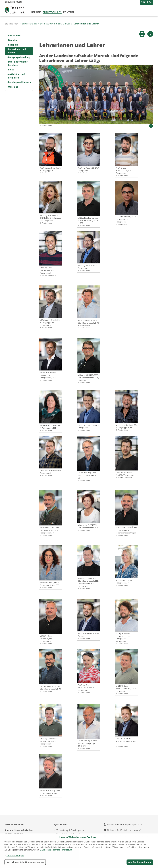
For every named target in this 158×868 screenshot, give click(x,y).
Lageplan (13, 45)
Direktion (13, 40)
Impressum (67, 850)
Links (11, 70)
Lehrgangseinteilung (19, 57)
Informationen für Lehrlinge (18, 63)
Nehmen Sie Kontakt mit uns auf (123, 830)
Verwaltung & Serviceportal (70, 830)
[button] (14, 856)
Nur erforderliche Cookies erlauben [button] (25, 862)
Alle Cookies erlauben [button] (140, 862)
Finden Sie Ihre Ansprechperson (123, 824)
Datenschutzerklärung (50, 850)
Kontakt (69, 12)
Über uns (35, 12)
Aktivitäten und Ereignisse (17, 76)
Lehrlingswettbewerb (20, 82)
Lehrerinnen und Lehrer (85, 24)
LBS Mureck (63, 24)
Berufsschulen (52, 12)
